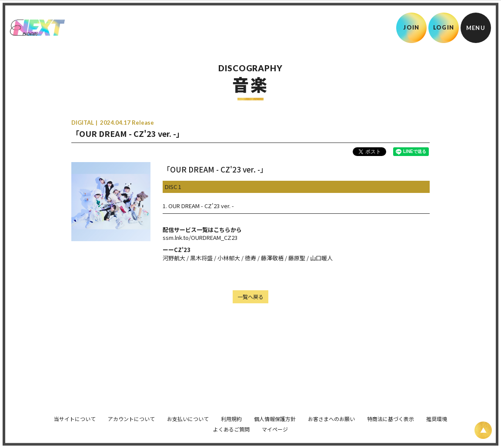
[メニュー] (476, 28)
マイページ (275, 425)
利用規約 (231, 414)
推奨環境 (437, 414)
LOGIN (444, 27)
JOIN (411, 27)
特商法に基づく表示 (391, 414)
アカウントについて (131, 414)
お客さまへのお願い (331, 414)
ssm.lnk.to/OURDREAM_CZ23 (200, 237)
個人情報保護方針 (275, 414)
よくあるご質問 (231, 425)
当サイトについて (75, 414)
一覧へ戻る (250, 297)
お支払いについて (188, 414)
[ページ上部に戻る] (483, 430)
